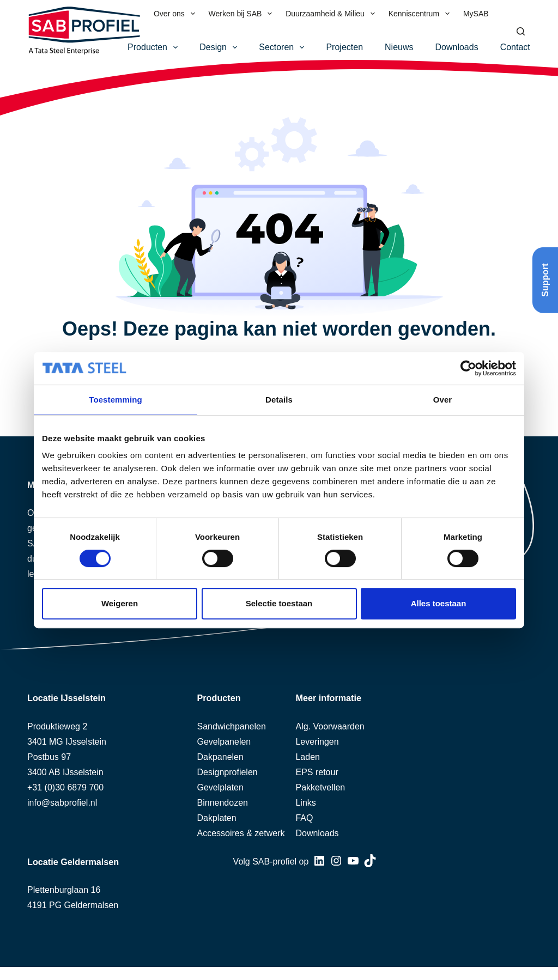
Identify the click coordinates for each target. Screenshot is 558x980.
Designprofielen (228, 772)
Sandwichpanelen (232, 726)
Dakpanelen (220, 757)
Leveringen (317, 742)
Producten (155, 47)
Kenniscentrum (421, 14)
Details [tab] (279, 400)
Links (305, 803)
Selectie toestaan (279, 603)
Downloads (457, 47)
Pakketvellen (320, 787)
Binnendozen (223, 803)
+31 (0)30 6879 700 (65, 787)
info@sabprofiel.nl (62, 803)
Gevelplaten (220, 787)
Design (220, 47)
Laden (308, 757)
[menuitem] (502, 14)
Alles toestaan (439, 603)
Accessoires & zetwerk (241, 833)
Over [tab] (443, 400)
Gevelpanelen (224, 742)
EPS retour (317, 772)
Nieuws (399, 47)
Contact (515, 47)
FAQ (304, 818)
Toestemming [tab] (116, 400)
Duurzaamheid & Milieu (332, 14)
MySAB (476, 14)
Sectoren (284, 47)
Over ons (177, 14)
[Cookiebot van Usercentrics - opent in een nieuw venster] (468, 368)
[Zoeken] (521, 31)
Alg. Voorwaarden (330, 726)
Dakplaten (217, 818)
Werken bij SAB (243, 14)
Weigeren (120, 603)
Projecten (344, 47)
